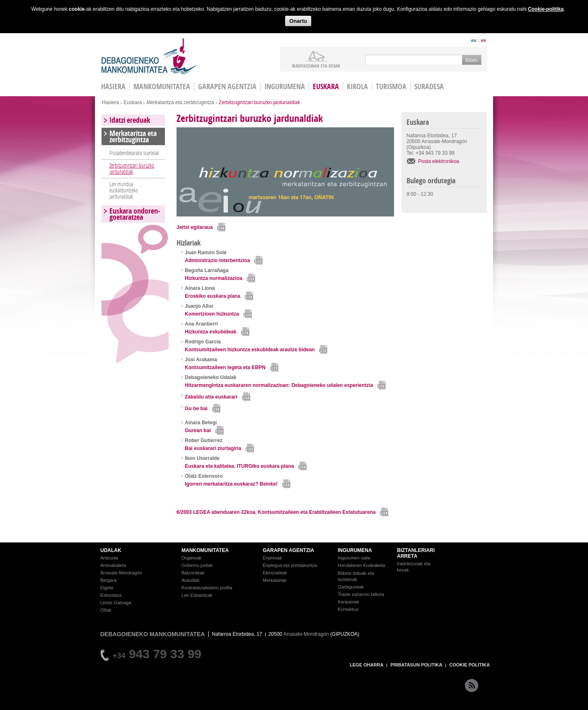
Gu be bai (196, 408)
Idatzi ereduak (130, 120)
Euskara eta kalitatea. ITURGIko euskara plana (239, 466)
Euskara (326, 86)
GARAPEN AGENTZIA (288, 550)
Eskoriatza (111, 595)
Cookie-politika (546, 9)
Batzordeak (193, 573)
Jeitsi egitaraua (195, 227)
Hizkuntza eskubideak (211, 332)
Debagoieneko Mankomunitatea (149, 56)
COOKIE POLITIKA (469, 665)
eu (474, 40)
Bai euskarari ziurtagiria (213, 448)
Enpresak (272, 558)
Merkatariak (275, 580)
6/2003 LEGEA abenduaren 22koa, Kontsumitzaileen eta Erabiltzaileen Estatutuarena (276, 512)
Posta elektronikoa (439, 161)
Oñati (106, 610)
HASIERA (113, 86)
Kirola (357, 86)
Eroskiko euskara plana (213, 296)
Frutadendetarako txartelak (134, 153)
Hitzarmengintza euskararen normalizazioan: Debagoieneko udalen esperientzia (279, 385)
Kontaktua (348, 609)
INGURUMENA (355, 550)
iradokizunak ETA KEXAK (316, 66)
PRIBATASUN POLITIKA (416, 665)
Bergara (108, 580)
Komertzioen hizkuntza (212, 314)
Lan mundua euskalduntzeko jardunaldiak (124, 190)
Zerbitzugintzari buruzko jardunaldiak (132, 168)
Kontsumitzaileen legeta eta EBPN (225, 367)
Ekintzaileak (275, 573)
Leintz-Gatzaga (116, 603)
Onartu (298, 21)
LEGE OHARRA (367, 665)
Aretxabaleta (113, 565)
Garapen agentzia (227, 86)
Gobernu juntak (197, 565)
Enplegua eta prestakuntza (290, 565)
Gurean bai (198, 430)
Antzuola (109, 558)
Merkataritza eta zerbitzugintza (180, 102)
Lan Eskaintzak (197, 595)
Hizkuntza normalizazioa (214, 278)
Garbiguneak (351, 587)
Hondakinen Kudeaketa (361, 565)
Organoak (191, 558)
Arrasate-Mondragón (121, 573)
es (484, 40)
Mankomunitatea (162, 86)
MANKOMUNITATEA (205, 550)
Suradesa (429, 86)
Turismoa (391, 86)
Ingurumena (285, 86)
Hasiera (110, 102)
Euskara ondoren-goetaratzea (135, 214)
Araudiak (190, 580)
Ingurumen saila (354, 558)
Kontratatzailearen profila (207, 588)
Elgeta (107, 588)
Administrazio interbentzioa (217, 260)
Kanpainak (348, 602)
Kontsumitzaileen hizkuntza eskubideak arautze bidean (250, 350)
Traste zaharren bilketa (361, 594)
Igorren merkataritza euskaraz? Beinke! (231, 484)
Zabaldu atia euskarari (211, 397)
